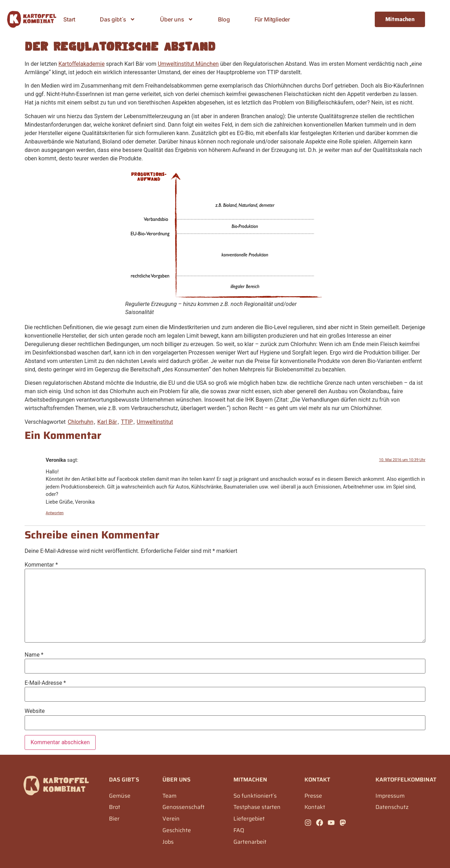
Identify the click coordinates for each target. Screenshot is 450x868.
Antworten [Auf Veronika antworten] (55, 513)
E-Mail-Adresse (45, 683)
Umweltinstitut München (188, 64)
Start (69, 19)
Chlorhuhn (81, 422)
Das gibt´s (118, 19)
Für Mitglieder (272, 19)
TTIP (127, 422)
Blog (224, 19)
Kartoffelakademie (82, 64)
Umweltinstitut (155, 422)
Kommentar (41, 565)
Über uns (176, 19)
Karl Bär (107, 422)
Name (34, 655)
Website (35, 711)
